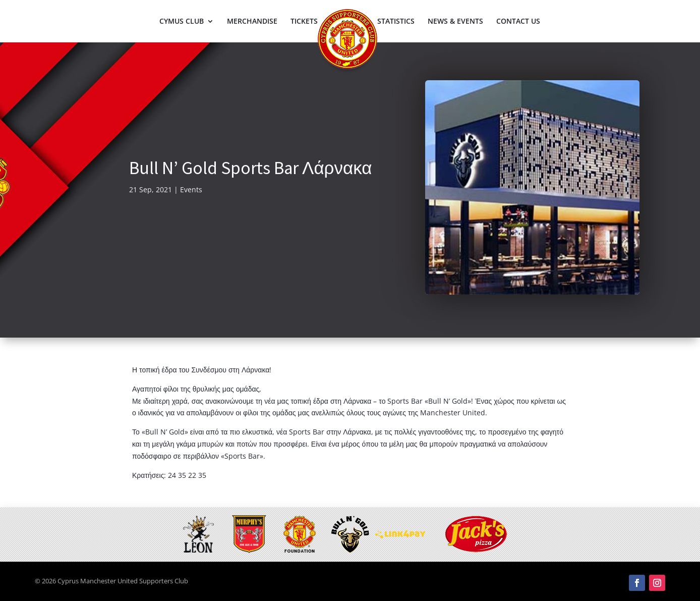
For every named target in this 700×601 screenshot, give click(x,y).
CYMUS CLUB (182, 22)
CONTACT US (518, 22)
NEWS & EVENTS (455, 22)
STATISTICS (396, 22)
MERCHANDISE (252, 22)
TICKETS (304, 22)
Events (191, 189)
